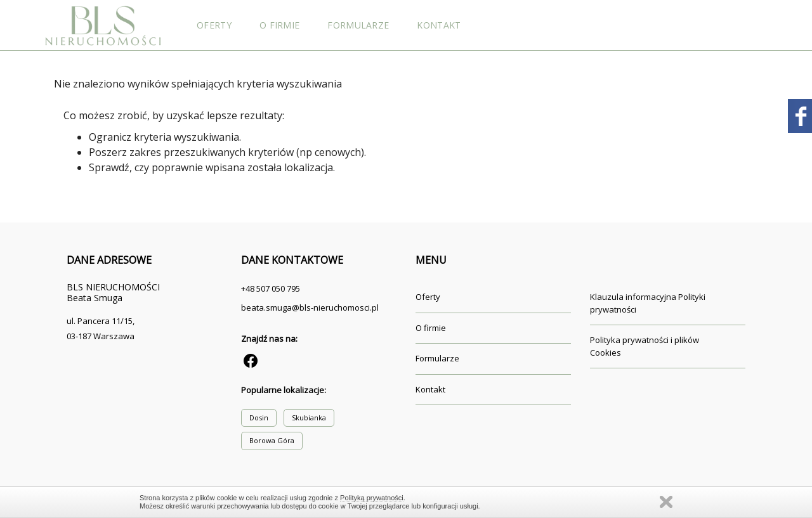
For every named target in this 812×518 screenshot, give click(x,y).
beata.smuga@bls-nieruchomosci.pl (310, 308)
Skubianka (309, 418)
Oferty (214, 25)
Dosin (259, 418)
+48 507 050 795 (271, 288)
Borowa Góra (272, 440)
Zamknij (666, 502)
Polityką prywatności (372, 498)
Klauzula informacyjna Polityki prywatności (648, 303)
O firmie (279, 25)
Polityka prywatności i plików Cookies (645, 346)
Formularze (358, 25)
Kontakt (439, 25)
